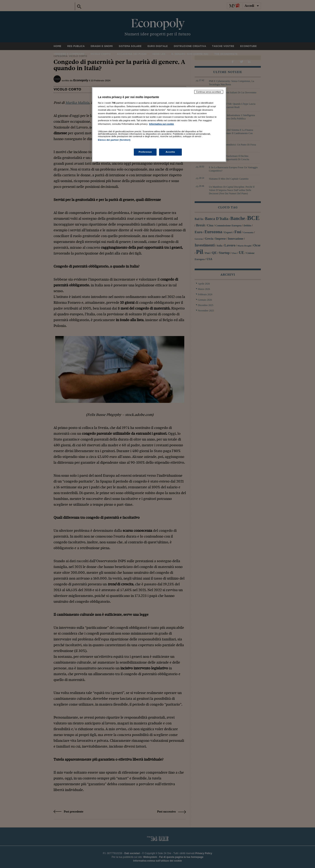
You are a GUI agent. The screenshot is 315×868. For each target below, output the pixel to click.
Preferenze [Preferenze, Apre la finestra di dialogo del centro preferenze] (145, 152)
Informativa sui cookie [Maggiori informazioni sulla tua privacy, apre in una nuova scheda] (162, 124)
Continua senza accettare (209, 92)
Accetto (170, 152)
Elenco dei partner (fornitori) (114, 140)
